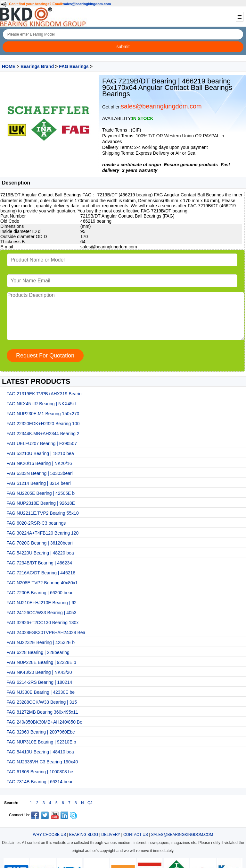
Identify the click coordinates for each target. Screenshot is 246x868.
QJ (90, 803)
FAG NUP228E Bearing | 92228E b (41, 662)
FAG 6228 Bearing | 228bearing (38, 652)
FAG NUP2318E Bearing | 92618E (41, 503)
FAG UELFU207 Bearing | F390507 (42, 443)
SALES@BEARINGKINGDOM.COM (182, 835)
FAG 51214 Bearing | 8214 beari (39, 483)
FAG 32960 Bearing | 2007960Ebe (41, 732)
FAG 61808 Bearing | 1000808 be (40, 772)
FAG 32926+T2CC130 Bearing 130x (42, 623)
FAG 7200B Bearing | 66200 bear (40, 593)
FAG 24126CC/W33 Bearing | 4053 (41, 613)
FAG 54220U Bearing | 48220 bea (40, 553)
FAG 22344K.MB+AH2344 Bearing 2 (43, 434)
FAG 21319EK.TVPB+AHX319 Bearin (44, 394)
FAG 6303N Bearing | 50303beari (40, 473)
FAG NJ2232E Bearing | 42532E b (41, 642)
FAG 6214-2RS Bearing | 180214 (39, 682)
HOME (9, 66)
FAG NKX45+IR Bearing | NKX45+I (41, 404)
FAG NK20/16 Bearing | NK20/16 (39, 463)
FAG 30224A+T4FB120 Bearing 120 (42, 533)
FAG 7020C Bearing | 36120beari (40, 543)
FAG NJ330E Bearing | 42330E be (41, 692)
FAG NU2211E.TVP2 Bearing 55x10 (43, 513)
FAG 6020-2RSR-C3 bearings (36, 523)
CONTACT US (136, 835)
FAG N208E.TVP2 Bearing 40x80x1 (42, 583)
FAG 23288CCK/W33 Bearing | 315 (42, 702)
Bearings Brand (37, 66)
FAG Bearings (74, 66)
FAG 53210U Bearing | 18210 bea (40, 453)
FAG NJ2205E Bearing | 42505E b (41, 493)
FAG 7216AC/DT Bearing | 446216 (41, 573)
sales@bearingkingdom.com (87, 4)
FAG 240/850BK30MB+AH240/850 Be (44, 722)
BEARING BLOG (84, 835)
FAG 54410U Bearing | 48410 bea (40, 752)
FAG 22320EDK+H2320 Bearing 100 (43, 424)
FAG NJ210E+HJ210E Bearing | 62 (41, 603)
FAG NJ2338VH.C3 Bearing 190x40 (42, 762)
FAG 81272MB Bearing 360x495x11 (42, 712)
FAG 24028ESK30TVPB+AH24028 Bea (46, 632)
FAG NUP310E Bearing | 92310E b (41, 742)
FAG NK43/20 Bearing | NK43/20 (39, 672)
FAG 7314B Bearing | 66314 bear (40, 782)
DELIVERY (111, 835)
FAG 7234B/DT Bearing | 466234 (39, 563)
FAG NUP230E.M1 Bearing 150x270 (43, 414)
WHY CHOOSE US (49, 835)
